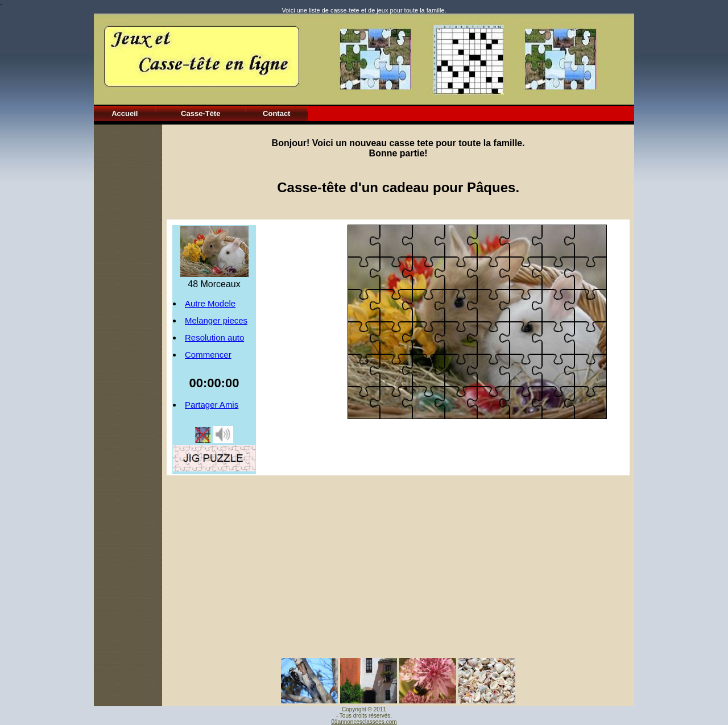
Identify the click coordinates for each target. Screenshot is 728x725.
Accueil (125, 113)
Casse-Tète (200, 113)
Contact (276, 113)
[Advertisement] (128, 295)
